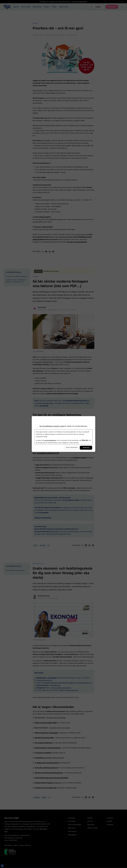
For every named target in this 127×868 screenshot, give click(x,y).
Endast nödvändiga (72, 448)
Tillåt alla (86, 448)
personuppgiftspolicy (50, 440)
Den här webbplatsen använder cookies (52, 426)
